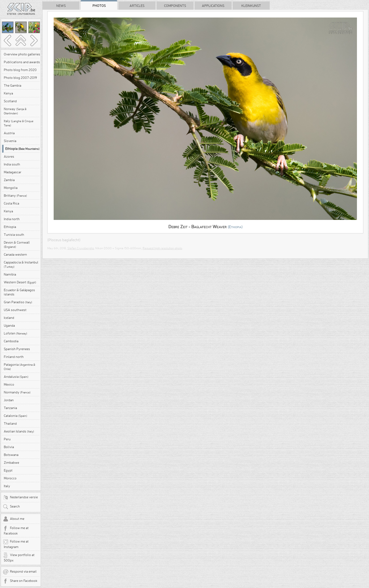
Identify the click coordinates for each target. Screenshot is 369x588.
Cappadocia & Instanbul (21, 264)
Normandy (17, 392)
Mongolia (11, 188)
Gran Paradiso (18, 302)
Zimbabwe (11, 463)
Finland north (14, 357)
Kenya (8, 93)
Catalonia (15, 416)
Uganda (9, 325)
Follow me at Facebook (16, 530)
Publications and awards (22, 62)
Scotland (10, 101)
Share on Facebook (20, 581)
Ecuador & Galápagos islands (19, 292)
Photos (99, 6)
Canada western (15, 254)
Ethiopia (22, 149)
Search (11, 507)
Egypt (8, 470)
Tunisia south (14, 235)
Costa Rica (11, 203)
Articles (137, 6)
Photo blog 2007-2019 (20, 78)
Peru (7, 439)
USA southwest (15, 310)
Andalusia (16, 377)
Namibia (10, 274)
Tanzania (10, 408)
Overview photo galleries (22, 54)
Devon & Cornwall (17, 244)
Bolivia (9, 447)
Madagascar (13, 172)
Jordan (9, 400)
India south (12, 164)
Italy (19, 123)
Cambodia (11, 341)
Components (175, 6)
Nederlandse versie (20, 498)
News (61, 6)
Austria (9, 133)
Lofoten (15, 333)
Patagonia (20, 367)
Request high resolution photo (162, 248)
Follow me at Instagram (16, 544)
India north (12, 219)
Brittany (15, 196)
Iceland (9, 318)
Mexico (9, 384)
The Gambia (13, 85)
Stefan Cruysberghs (81, 248)
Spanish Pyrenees (17, 349)
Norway (15, 111)
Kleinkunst (251, 6)
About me (14, 519)
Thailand (10, 423)
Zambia (9, 180)
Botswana (11, 455)
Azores (9, 156)
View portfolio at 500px (19, 557)
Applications (213, 6)
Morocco (10, 478)
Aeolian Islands (19, 431)
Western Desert (20, 282)
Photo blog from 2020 (20, 70)
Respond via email (20, 572)
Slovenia (10, 141)
